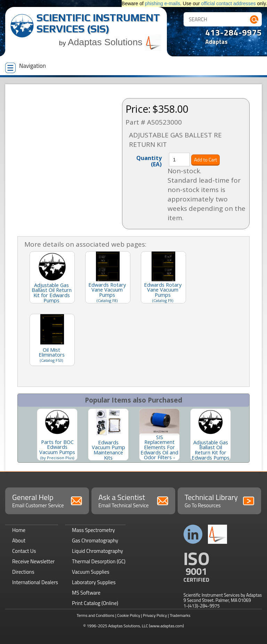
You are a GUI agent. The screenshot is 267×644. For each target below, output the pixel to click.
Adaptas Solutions (115, 42)
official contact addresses (229, 3)
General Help (47, 500)
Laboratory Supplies (94, 582)
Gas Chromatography (95, 540)
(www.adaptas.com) (166, 626)
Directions (23, 572)
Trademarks (180, 615)
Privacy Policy (155, 615)
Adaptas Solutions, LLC (128, 626)
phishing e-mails (163, 3)
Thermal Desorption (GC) (99, 561)
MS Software (86, 593)
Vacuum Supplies (91, 572)
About (19, 540)
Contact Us (24, 551)
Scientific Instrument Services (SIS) (98, 23)
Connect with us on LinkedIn (193, 534)
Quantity (149, 161)
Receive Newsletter (33, 561)
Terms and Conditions (95, 615)
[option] (57, 435)
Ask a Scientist (133, 500)
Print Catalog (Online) (95, 603)
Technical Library (220, 500)
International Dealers (35, 582)
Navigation (26, 67)
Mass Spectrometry (94, 530)
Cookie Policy (129, 615)
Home (19, 530)
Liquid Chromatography (98, 551)
